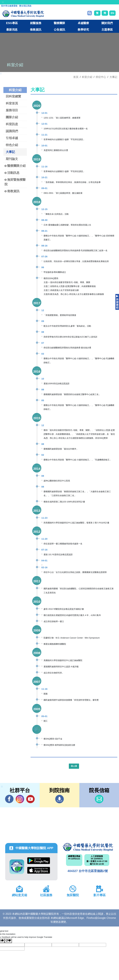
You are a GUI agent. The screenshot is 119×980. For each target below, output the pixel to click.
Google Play (39, 861)
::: (3, 2)
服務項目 (12, 110)
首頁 (76, 77)
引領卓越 (12, 138)
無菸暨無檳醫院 (15, 182)
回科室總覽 (13, 96)
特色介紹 (12, 145)
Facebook (9, 799)
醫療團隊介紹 (15, 166)
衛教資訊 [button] (36, 30)
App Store (39, 870)
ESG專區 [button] (12, 23)
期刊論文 (12, 159)
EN (112, 13)
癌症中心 (101, 77)
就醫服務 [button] (36, 23)
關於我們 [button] (107, 23)
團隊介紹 (12, 117)
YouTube (30, 799)
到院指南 (59, 799)
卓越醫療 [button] (83, 23)
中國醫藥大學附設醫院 (88, 847)
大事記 (113, 77)
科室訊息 (12, 124)
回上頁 (74, 766)
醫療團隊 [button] (59, 23)
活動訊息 (12, 173)
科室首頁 (12, 103)
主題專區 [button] (107, 30)
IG (20, 799)
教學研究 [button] (83, 30)
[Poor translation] (8, 941)
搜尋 (90, 13)
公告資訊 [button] (59, 30)
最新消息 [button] (12, 30)
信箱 (99, 799)
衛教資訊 (12, 191)
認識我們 (12, 131)
